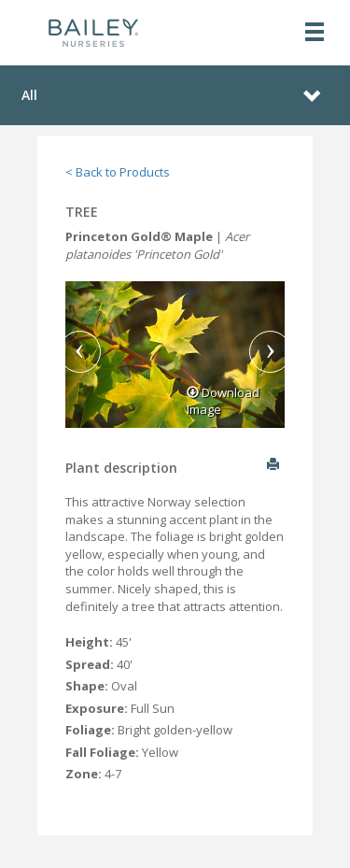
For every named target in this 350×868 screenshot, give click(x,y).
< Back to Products (118, 172)
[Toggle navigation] (315, 33)
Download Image (223, 401)
